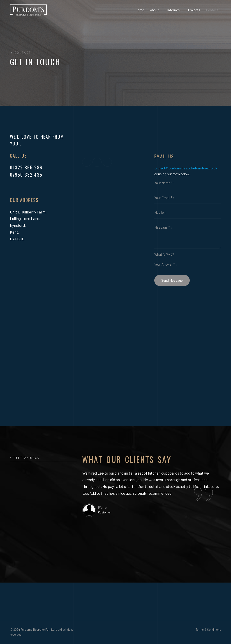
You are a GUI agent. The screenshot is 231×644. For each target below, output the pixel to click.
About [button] (156, 10)
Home (140, 10)
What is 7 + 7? (164, 254)
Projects (194, 10)
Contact (212, 10)
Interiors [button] (175, 10)
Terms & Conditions (208, 630)
